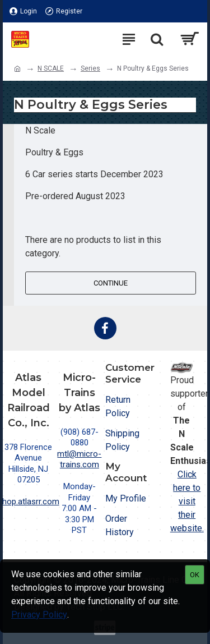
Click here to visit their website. (187, 501)
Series (90, 68)
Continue (111, 283)
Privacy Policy (39, 615)
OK (195, 575)
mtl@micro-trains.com (79, 459)
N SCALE (51, 68)
